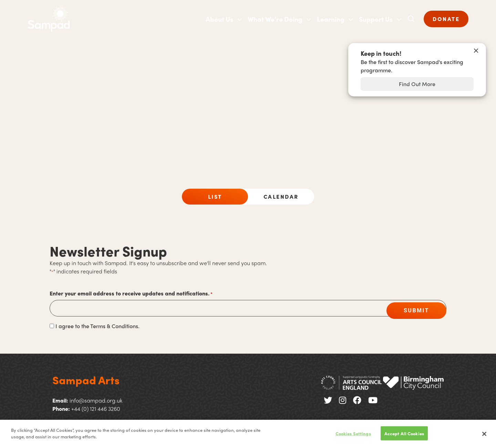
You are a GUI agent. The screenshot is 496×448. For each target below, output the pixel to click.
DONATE (446, 19)
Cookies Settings (353, 436)
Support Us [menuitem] (376, 19)
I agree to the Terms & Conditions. (97, 326)
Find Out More (417, 84)
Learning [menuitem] (331, 19)
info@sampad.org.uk (96, 400)
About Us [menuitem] (219, 19)
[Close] (484, 436)
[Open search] (411, 19)
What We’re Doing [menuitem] (275, 19)
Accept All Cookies (404, 436)
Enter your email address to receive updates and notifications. (131, 294)
